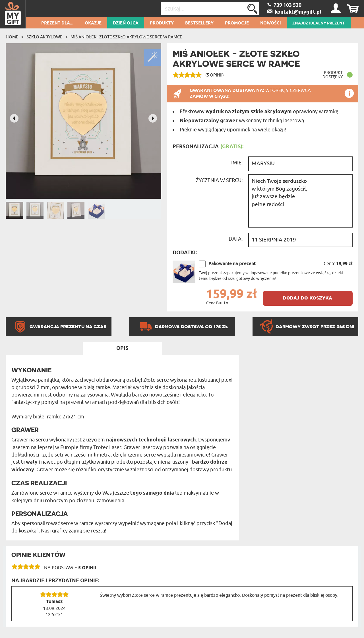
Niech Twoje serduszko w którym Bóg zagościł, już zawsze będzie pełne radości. (300, 201)
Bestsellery (199, 23)
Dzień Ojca (126, 23)
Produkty (162, 23)
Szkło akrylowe (45, 37)
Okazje (93, 23)
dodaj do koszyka (308, 298)
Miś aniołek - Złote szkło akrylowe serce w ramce (126, 37)
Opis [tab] (122, 348)
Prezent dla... (57, 23)
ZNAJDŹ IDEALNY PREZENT (319, 23)
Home (12, 37)
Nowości (271, 23)
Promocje (237, 23)
